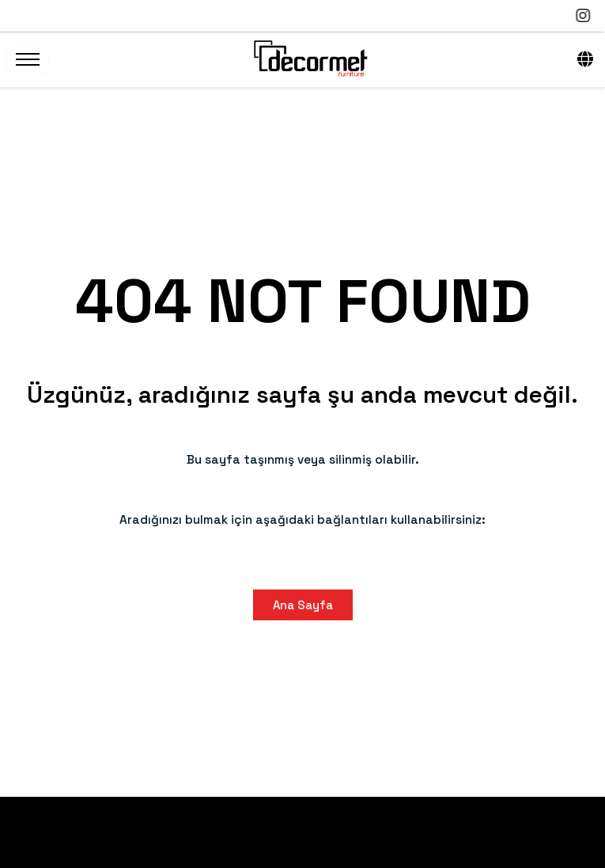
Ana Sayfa (303, 605)
